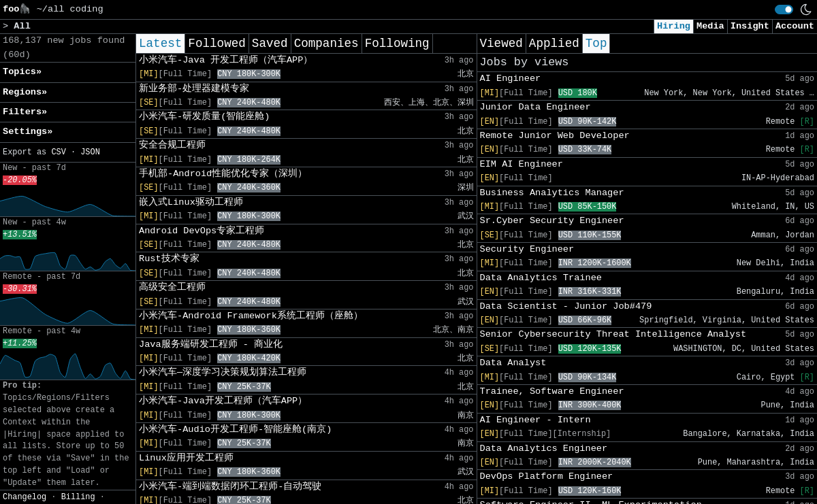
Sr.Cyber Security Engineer (552, 221)
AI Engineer (511, 79)
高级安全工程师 (172, 287)
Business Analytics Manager (552, 193)
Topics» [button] (22, 72)
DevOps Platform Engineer (547, 476)
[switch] (784, 10)
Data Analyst (513, 363)
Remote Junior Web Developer (555, 136)
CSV (58, 152)
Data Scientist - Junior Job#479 (566, 306)
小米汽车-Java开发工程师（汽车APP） (223, 401)
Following (397, 44)
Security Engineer (527, 249)
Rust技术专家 (169, 259)
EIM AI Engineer (522, 164)
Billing (78, 497)
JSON (90, 152)
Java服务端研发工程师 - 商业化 (211, 345)
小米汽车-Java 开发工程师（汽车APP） (226, 60)
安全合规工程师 (172, 145)
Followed (217, 44)
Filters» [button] (25, 112)
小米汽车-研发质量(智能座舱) (204, 117)
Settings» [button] (28, 132)
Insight (750, 26)
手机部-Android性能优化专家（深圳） (223, 174)
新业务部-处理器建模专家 (194, 89)
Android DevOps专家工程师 (202, 231)
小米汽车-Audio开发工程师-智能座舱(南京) (235, 430)
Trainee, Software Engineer (552, 391)
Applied (554, 44)
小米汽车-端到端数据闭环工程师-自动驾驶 (230, 487)
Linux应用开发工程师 (186, 458)
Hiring (674, 26)
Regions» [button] (25, 92)
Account (795, 26)
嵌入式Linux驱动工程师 (191, 202)
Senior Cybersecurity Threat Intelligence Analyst (613, 334)
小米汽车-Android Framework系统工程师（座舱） (251, 316)
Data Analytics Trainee (541, 278)
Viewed (501, 44)
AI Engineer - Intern (535, 420)
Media (710, 26)
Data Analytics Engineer (544, 449)
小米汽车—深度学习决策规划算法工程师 (223, 372)
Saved (270, 44)
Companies (326, 44)
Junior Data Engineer (535, 107)
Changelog (25, 497)
